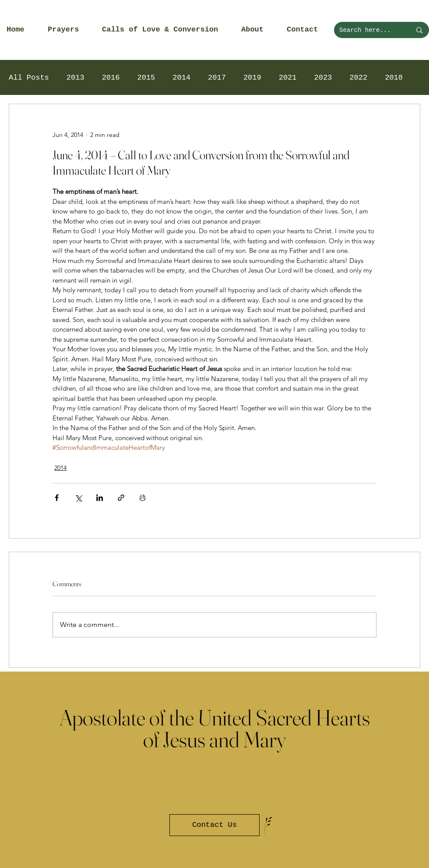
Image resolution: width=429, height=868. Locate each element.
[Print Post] (142, 498)
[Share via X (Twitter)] (78, 498)
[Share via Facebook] (57, 498)
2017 (217, 78)
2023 (323, 78)
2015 (146, 78)
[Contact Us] (214, 825)
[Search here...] (369, 30)
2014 (181, 78)
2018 (394, 78)
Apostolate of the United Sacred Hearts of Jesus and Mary (215, 728)
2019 (252, 78)
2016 (111, 78)
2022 (358, 78)
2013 (76, 78)
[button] (68, 30)
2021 (288, 78)
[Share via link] (121, 498)
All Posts (29, 78)
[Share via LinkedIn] (100, 498)
